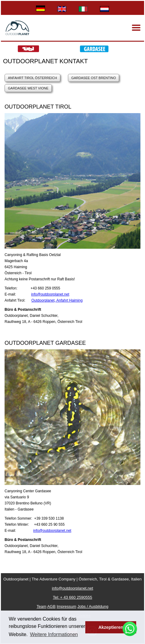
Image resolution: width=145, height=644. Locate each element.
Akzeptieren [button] (111, 627)
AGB (51, 606)
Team (41, 606)
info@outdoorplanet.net (50, 294)
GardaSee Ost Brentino (94, 78)
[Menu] (136, 28)
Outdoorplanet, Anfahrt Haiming (57, 300)
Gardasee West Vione (28, 88)
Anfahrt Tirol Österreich (32, 78)
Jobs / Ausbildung (93, 606)
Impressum (66, 606)
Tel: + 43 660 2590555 (72, 597)
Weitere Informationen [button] (54, 634)
